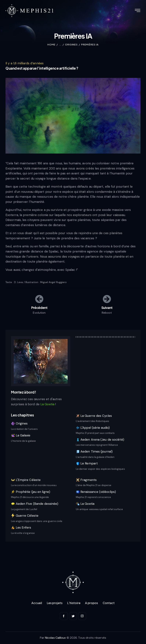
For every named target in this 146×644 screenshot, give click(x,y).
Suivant (107, 307)
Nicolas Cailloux (55, 638)
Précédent (39, 307)
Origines (71, 45)
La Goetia (48, 404)
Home (51, 45)
